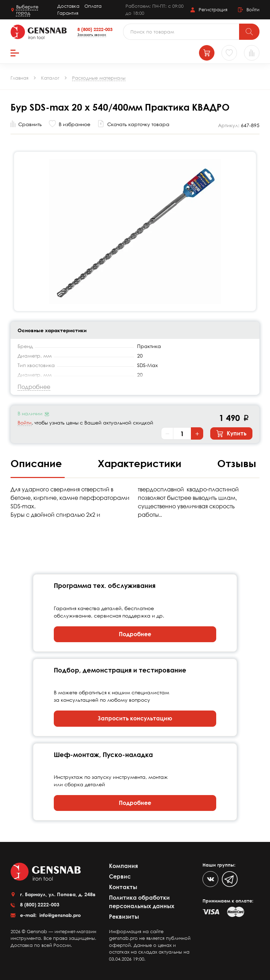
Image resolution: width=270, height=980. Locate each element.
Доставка (68, 6)
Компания (123, 866)
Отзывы (237, 463)
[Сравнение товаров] (252, 53)
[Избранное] (229, 53)
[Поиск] (249, 32)
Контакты (123, 887)
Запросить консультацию (135, 718)
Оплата (93, 6)
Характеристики (141, 463)
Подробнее (135, 634)
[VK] (210, 879)
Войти (25, 423)
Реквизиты (124, 917)
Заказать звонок (92, 35)
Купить (231, 434)
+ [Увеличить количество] (197, 434)
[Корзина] (207, 53)
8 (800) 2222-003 (95, 29)
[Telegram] (230, 879)
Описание (38, 463)
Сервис (120, 876)
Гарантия (68, 13)
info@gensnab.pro (59, 915)
